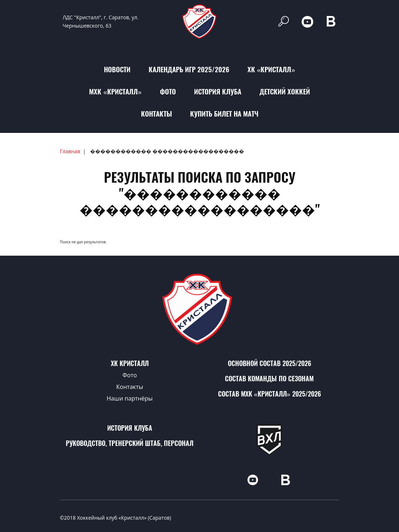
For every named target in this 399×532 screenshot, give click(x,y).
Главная (70, 151)
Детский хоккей (285, 92)
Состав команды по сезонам (269, 379)
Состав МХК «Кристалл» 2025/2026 (269, 394)
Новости (117, 69)
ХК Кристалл (130, 363)
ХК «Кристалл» (271, 69)
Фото (168, 92)
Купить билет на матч (224, 114)
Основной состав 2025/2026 (269, 363)
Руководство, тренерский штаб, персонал (130, 443)
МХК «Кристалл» (115, 92)
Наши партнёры (130, 398)
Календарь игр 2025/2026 (189, 69)
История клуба (218, 92)
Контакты (156, 114)
